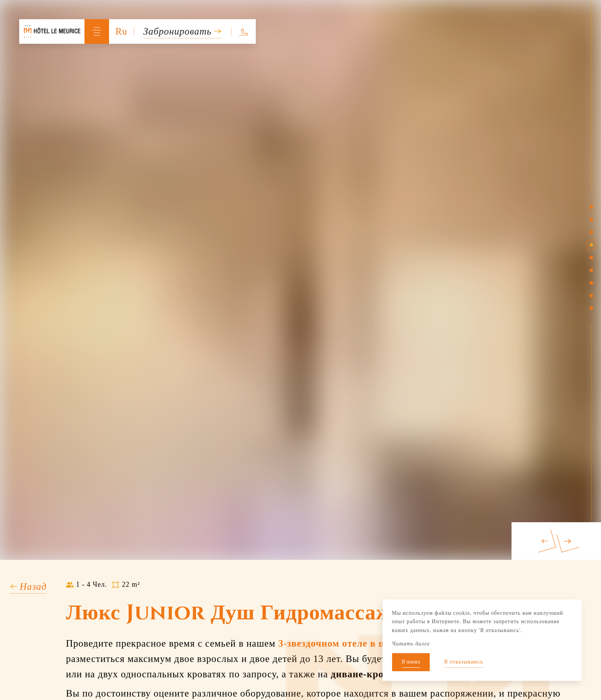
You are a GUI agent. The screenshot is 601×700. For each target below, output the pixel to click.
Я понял (411, 662)
